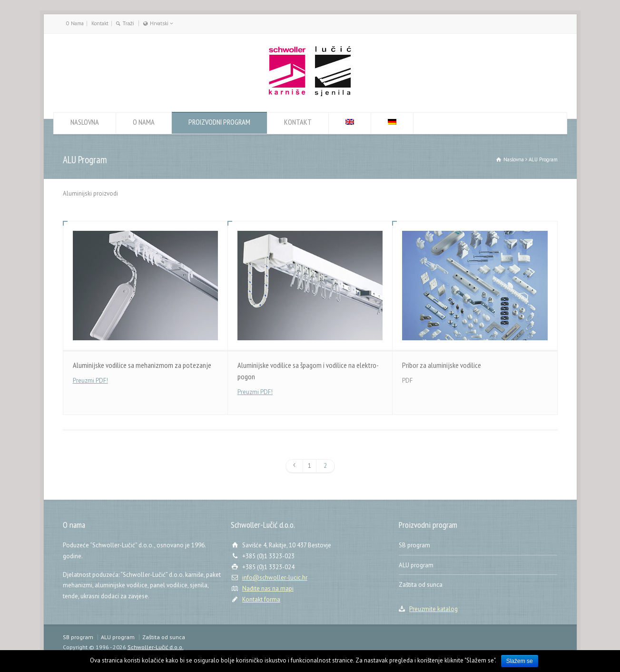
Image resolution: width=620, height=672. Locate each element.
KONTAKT (298, 124)
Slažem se (520, 661)
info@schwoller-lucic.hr (275, 578)
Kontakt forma (261, 599)
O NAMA (144, 124)
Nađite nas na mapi (268, 588)
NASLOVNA (85, 124)
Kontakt (100, 23)
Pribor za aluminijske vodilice (442, 365)
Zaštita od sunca (421, 585)
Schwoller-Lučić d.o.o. (156, 647)
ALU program (416, 565)
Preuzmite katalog (433, 609)
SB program (414, 545)
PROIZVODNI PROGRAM (219, 124)
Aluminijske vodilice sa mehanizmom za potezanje (142, 365)
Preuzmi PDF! (90, 380)
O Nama (75, 23)
